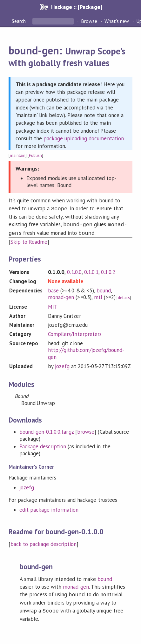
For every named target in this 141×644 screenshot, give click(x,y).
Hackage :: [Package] (77, 7)
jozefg (62, 364)
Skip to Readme (29, 240)
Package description (43, 444)
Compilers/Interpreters (75, 332)
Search (19, 21)
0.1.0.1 (91, 270)
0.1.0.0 (74, 270)
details (124, 296)
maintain (18, 155)
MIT (53, 305)
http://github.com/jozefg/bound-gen (86, 352)
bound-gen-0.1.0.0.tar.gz (47, 430)
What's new (117, 21)
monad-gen (61, 295)
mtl (98, 295)
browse (86, 430)
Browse (89, 21)
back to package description (44, 542)
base (53, 289)
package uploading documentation (84, 138)
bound (104, 289)
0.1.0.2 (108, 270)
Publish (35, 155)
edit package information (49, 508)
